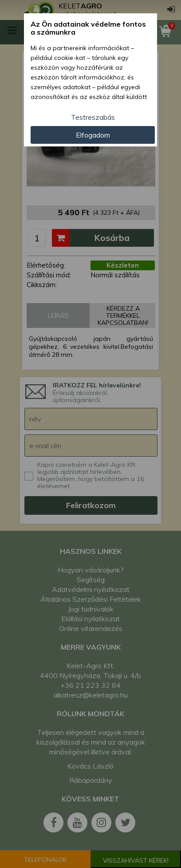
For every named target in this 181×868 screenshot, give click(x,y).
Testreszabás (93, 117)
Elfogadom (93, 135)
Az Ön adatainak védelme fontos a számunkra (88, 28)
